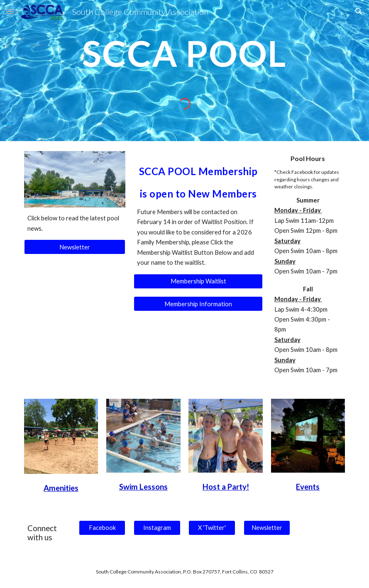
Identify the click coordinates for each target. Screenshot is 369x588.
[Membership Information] (198, 304)
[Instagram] (157, 528)
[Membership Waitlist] (198, 281)
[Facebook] (102, 528)
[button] (10, 11)
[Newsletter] (75, 247)
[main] (184, 57)
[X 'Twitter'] (212, 528)
